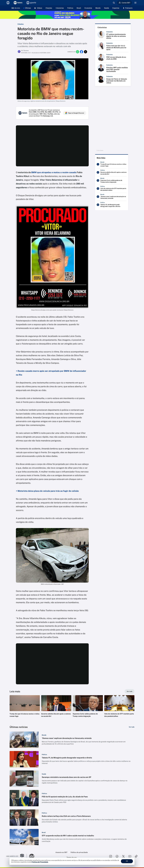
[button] (25, 709)
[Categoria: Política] (44, 755)
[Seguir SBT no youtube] (130, 856)
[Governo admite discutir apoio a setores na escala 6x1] (112, 172)
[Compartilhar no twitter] (85, 52)
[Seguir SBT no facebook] (117, 856)
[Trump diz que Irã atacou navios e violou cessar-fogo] (112, 164)
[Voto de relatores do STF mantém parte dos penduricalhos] (112, 189)
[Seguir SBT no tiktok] (136, 856)
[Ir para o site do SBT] (32, 856)
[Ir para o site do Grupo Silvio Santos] (16, 856)
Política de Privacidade (40, 862)
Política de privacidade (79, 852)
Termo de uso (72, 857)
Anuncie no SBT (61, 852)
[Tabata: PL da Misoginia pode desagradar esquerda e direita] (112, 205)
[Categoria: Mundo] (44, 735)
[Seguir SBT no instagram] (111, 856)
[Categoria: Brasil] (44, 832)
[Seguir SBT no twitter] (123, 856)
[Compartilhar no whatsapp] (77, 52)
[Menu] (135, 3)
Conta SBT (124, 3)
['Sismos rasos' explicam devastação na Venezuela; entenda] (112, 197)
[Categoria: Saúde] (44, 774)
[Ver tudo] (129, 691)
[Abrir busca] (114, 3)
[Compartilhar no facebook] (81, 52)
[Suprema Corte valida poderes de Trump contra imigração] (112, 181)
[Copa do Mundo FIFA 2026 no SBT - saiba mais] (72, 15)
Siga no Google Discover (75, 113)
